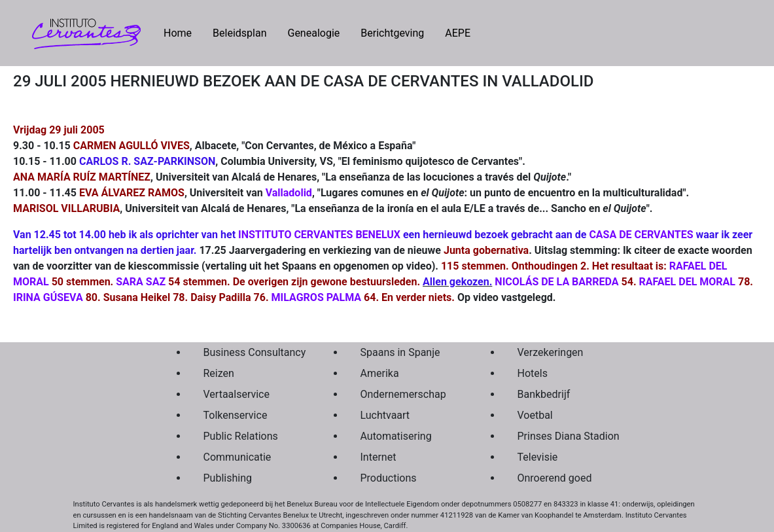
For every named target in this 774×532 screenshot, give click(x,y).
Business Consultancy (251, 352)
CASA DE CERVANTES (641, 235)
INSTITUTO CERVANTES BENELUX (319, 235)
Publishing (228, 478)
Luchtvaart (385, 415)
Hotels (533, 373)
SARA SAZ (141, 282)
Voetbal (535, 415)
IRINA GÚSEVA (48, 297)
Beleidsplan (239, 33)
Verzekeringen (551, 352)
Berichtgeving (392, 33)
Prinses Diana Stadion (565, 436)
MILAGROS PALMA (316, 297)
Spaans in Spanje (400, 352)
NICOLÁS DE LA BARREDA (556, 282)
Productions (389, 478)
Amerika (380, 373)
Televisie (538, 457)
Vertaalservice (237, 394)
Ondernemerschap (403, 394)
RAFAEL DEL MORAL (687, 282)
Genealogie (313, 33)
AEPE (458, 33)
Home (183, 32)
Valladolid (289, 193)
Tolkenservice (236, 415)
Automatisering (396, 436)
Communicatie (237, 457)
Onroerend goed (555, 478)
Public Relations (241, 436)
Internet (378, 457)
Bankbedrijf (544, 394)
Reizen (219, 373)
